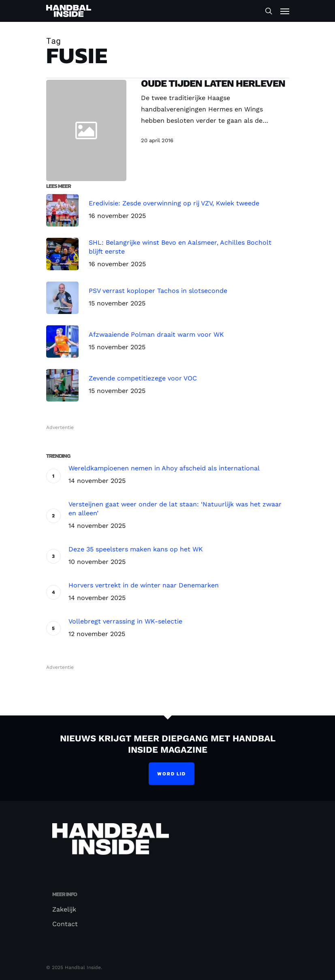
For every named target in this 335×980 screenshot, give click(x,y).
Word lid (172, 774)
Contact (65, 924)
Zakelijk (64, 909)
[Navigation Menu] (285, 11)
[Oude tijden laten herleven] (207, 130)
